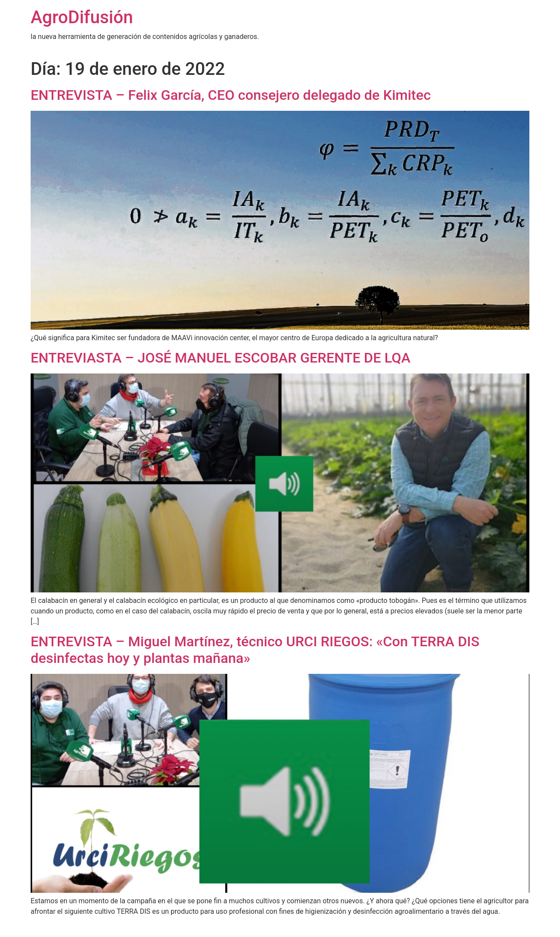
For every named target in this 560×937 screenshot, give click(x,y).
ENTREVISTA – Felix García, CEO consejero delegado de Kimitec (231, 95)
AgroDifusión (82, 17)
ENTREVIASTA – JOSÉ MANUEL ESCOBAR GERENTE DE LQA (220, 358)
